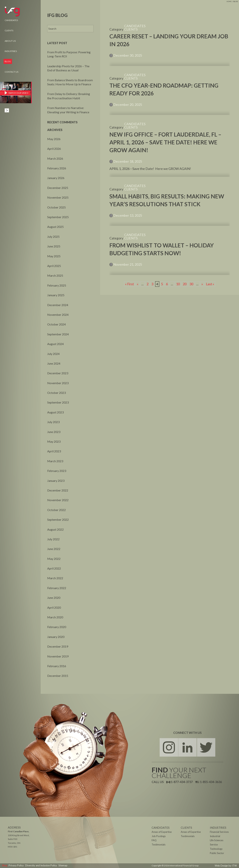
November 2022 (58, 500)
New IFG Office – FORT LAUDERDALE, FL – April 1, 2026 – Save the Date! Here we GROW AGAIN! (165, 142)
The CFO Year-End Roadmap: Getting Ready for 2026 (164, 89)
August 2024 (55, 344)
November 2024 (58, 315)
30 (191, 284)
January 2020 (56, 637)
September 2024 (58, 334)
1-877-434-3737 (180, 782)
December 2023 (58, 373)
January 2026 (56, 178)
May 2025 (54, 256)
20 (185, 284)
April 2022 (54, 568)
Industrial (215, 836)
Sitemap (58, 866)
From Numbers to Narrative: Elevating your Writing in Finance (68, 110)
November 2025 (58, 197)
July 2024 (53, 354)
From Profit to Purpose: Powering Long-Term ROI (69, 54)
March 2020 (55, 617)
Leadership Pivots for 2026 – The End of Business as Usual (68, 68)
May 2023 (54, 441)
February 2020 (57, 627)
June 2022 (54, 549)
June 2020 (54, 598)
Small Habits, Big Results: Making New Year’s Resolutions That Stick (167, 200)
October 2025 (56, 207)
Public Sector (216, 853)
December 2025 (58, 188)
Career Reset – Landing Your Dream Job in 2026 (169, 40)
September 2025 (58, 217)
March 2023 (55, 461)
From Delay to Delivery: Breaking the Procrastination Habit (69, 96)
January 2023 (56, 481)
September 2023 (58, 402)
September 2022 (58, 520)
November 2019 (58, 656)
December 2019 (58, 646)
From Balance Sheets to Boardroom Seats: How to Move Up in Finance (70, 82)
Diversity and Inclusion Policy (38, 866)
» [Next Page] (202, 284)
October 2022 (56, 510)
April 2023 (54, 451)
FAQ (154, 841)
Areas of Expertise (190, 832)
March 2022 (55, 578)
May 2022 (54, 559)
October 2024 (56, 324)
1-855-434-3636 (209, 782)
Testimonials (187, 836)
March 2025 (55, 275)
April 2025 (54, 266)
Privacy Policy (15, 866)
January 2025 (56, 295)
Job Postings (158, 836)
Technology (216, 849)
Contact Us (11, 72)
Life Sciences (216, 841)
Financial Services (219, 832)
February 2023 (57, 471)
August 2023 (55, 412)
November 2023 (58, 383)
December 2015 (58, 676)
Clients (9, 30)
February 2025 (57, 285)
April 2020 (54, 607)
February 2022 (57, 588)
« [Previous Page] (138, 284)
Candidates (11, 20)
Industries (11, 51)
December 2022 (58, 490)
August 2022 (55, 529)
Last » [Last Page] (210, 284)
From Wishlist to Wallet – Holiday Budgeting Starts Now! (162, 249)
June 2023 (54, 432)
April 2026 (54, 149)
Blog (236, 1)
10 (178, 284)
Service (214, 845)
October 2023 (56, 393)
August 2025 (55, 227)
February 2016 (57, 666)
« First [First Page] (129, 284)
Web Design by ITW (227, 866)
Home (229, 1)
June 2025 (54, 246)
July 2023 (53, 422)
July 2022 (53, 539)
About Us (10, 41)
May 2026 (54, 139)
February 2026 (57, 168)
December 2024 (58, 305)
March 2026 (55, 158)
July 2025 (53, 237)
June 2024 (54, 363)
